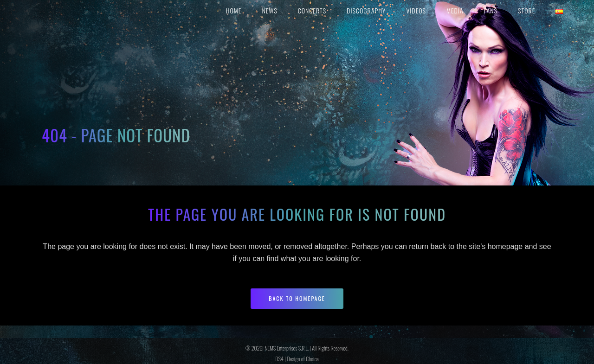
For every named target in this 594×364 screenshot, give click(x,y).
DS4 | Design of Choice (297, 359)
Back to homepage (297, 298)
